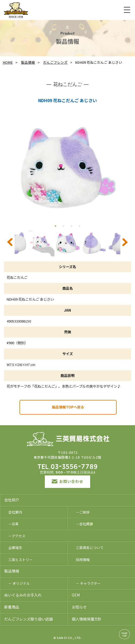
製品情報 (28, 62)
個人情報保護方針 (87, 619)
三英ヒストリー (20, 560)
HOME (8, 62)
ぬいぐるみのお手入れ (23, 595)
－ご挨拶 (83, 512)
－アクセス (17, 536)
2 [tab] (63, 226)
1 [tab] (55, 226)
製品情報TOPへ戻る (68, 407)
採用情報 (83, 560)
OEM (76, 595)
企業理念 (15, 548)
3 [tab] (72, 226)
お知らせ (79, 607)
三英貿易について (90, 548)
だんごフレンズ (55, 62)
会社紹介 (12, 500)
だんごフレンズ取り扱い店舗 (29, 619)
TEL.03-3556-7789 (67, 467)
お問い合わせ (67, 481)
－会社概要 (84, 524)
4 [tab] (80, 226)
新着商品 (12, 607)
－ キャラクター (88, 583)
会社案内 (15, 512)
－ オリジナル (19, 583)
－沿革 (13, 524)
